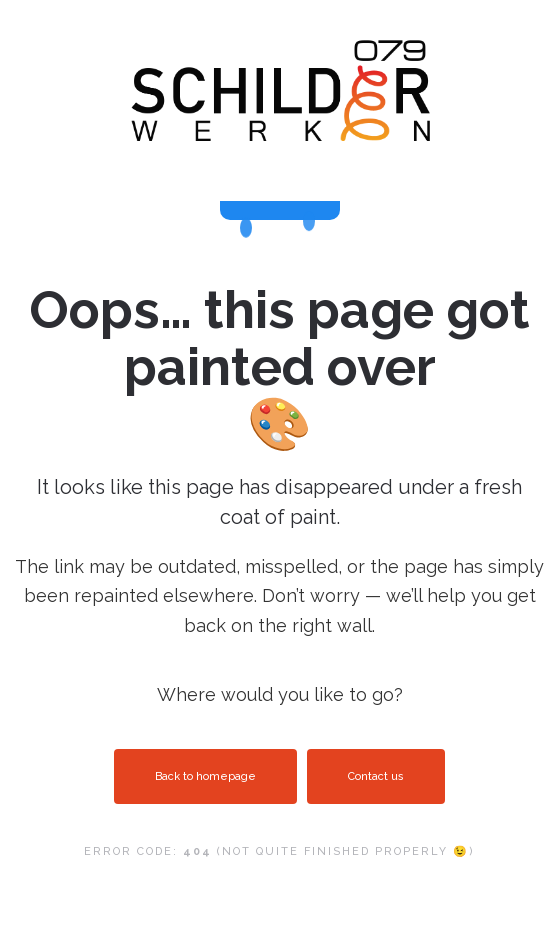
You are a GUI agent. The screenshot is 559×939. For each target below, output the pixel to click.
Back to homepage (205, 776)
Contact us (376, 776)
